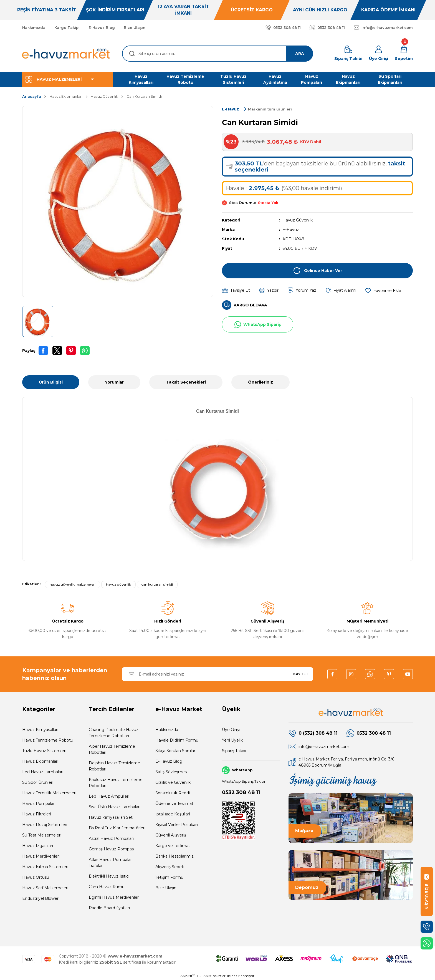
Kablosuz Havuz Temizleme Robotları (116, 783)
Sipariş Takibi (234, 751)
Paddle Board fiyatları (109, 908)
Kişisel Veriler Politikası (177, 825)
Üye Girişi (231, 730)
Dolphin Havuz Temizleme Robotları (114, 766)
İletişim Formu (169, 877)
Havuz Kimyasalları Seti (111, 817)
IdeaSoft (187, 976)
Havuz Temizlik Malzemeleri (49, 793)
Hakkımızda (167, 730)
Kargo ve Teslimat (173, 846)
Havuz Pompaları (39, 803)
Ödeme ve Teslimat (174, 803)
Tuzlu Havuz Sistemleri (44, 751)
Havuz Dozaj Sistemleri (45, 825)
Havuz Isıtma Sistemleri (45, 867)
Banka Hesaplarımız (174, 856)
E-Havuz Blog (169, 761)
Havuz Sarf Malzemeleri (45, 888)
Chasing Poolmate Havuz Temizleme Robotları (114, 733)
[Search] (217, 54)
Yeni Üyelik (232, 740)
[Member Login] (379, 54)
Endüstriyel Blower (40, 898)
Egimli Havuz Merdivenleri (114, 897)
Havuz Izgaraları (38, 846)
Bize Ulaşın (166, 888)
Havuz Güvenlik (298, 220)
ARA (300, 54)
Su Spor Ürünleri (38, 782)
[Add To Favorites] (383, 290)
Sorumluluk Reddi (173, 793)
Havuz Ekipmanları (40, 761)
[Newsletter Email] (217, 674)
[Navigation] (68, 79)
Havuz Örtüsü (36, 877)
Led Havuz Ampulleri (109, 796)
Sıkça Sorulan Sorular (175, 751)
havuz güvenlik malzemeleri (73, 584)
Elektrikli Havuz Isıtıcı (109, 876)
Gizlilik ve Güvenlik (173, 782)
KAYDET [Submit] (301, 674)
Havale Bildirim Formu (177, 740)
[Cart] (404, 54)
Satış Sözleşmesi (171, 772)
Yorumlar (114, 382)
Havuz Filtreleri (37, 814)
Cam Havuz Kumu (107, 887)
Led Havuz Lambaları (43, 772)
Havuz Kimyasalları (40, 730)
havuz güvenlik (118, 584)
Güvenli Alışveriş (171, 835)
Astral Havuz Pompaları (111, 838)
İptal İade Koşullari (173, 814)
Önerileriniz (261, 382)
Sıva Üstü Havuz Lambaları (115, 807)
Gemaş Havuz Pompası (112, 849)
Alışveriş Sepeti (170, 867)
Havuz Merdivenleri (41, 856)
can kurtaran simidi (157, 584)
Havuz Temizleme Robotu (48, 740)
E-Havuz (291, 230)
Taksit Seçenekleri (186, 382)
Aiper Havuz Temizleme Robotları (112, 749)
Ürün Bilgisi (51, 382)
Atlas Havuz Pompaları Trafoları (111, 863)
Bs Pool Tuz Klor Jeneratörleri (117, 828)
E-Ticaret (204, 976)
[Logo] (66, 54)
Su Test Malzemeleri (42, 835)
